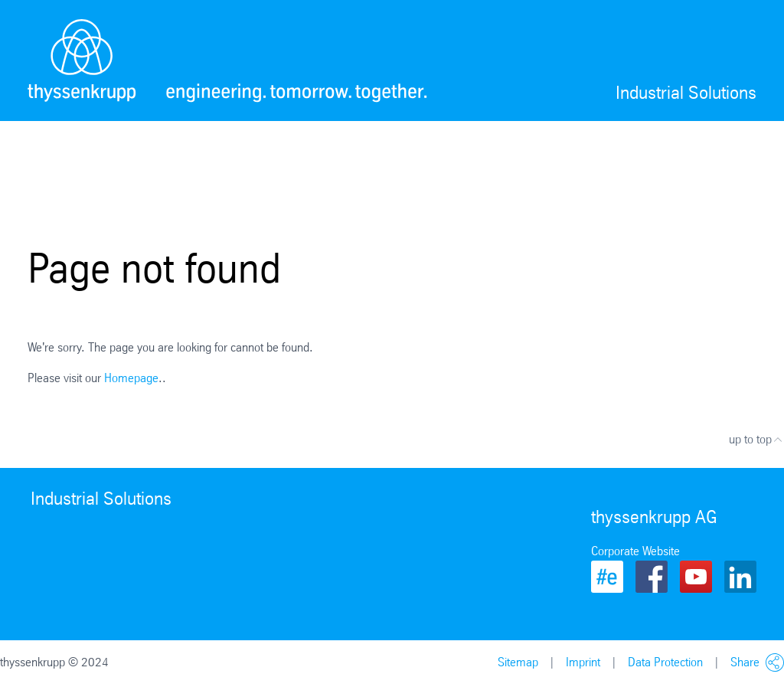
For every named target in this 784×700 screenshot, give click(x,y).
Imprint (583, 662)
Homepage (131, 378)
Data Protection (665, 662)
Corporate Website (635, 551)
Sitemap (518, 662)
